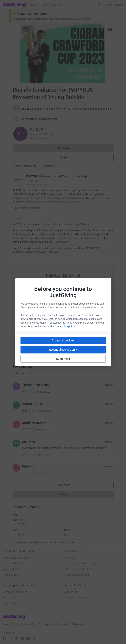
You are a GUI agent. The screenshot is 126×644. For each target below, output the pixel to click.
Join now (70, 558)
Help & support (11, 575)
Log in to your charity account (82, 563)
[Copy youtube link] (34, 345)
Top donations (24, 373)
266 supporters (38, 138)
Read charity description (27, 208)
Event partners (11, 598)
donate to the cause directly (75, 19)
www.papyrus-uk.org (36, 185)
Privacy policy (28, 624)
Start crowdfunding (14, 563)
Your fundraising (12, 569)
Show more (66, 486)
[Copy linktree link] (69, 346)
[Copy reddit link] (81, 345)
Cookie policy (46, 624)
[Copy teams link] (57, 345)
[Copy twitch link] (92, 345)
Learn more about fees (64, 542)
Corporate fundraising (15, 592)
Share (63, 157)
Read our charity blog (77, 575)
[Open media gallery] (63, 53)
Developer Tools (12, 603)
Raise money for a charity (17, 558)
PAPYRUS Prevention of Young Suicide (57, 176)
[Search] (99, 5)
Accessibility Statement (70, 624)
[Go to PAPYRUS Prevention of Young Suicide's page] (18, 180)
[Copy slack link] (45, 345)
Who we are (72, 592)
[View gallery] (110, 29)
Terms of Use (10, 624)
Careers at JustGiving (77, 598)
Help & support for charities (80, 569)
